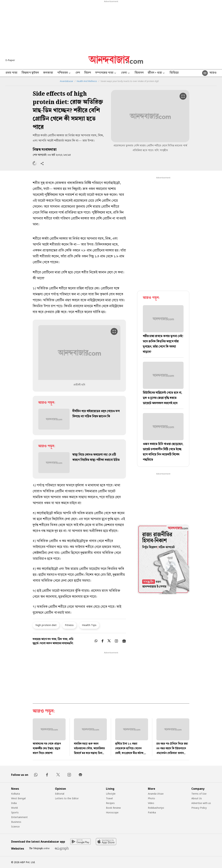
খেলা (126, 73)
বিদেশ (88, 73)
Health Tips (89, 625)
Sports (15, 812)
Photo (151, 798)
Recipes (110, 803)
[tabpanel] (163, 560)
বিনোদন (139, 73)
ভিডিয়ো (174, 73)
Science (15, 827)
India (14, 803)
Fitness (69, 625)
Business (16, 822)
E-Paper (10, 60)
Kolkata (15, 794)
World (14, 808)
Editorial (60, 794)
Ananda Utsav (156, 794)
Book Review (113, 808)
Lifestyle (111, 794)
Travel (109, 798)
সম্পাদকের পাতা (106, 73)
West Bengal (18, 798)
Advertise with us (201, 803)
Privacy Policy (199, 808)
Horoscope (112, 812)
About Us (197, 798)
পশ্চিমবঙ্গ (64, 73)
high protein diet (46, 625)
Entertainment (19, 817)
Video (151, 803)
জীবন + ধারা (157, 73)
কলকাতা (48, 73)
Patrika (152, 812)
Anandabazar (67, 81)
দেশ (78, 73)
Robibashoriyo (156, 808)
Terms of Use (199, 794)
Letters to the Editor (67, 798)
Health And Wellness (87, 81)
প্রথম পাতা (11, 73)
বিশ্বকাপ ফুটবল (30, 73)
